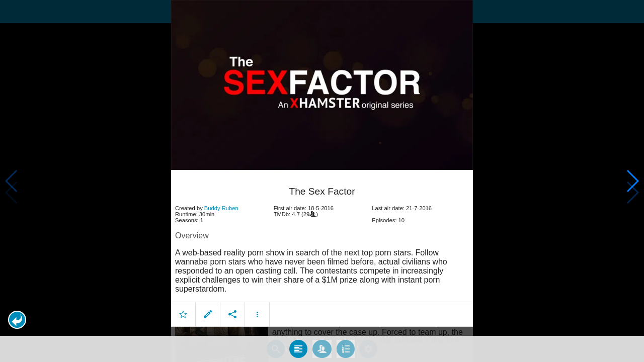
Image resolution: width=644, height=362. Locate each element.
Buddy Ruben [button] (221, 208)
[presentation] (322, 85)
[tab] (298, 349)
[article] (322, 250)
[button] (17, 320)
